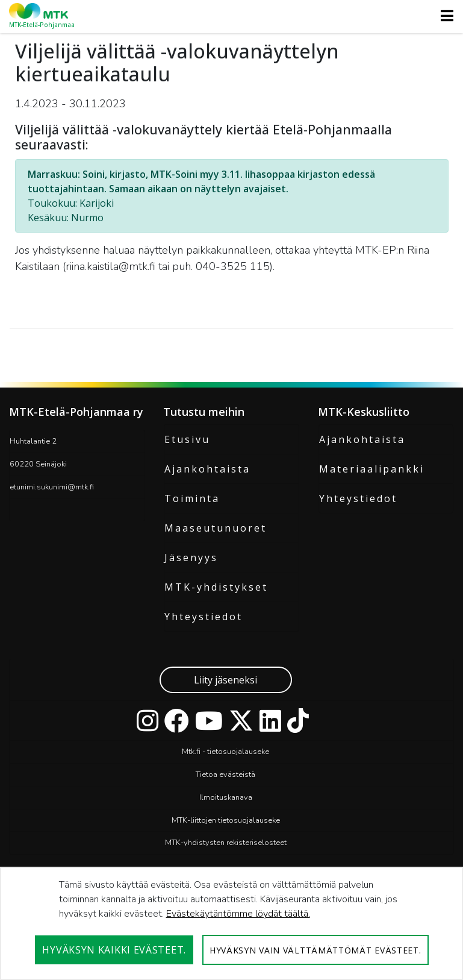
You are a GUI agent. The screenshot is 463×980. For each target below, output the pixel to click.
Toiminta (192, 498)
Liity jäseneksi (225, 680)
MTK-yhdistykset (216, 587)
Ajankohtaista (207, 469)
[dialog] (231, 923)
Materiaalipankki (372, 469)
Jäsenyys (191, 558)
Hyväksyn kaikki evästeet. (114, 950)
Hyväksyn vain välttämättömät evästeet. (315, 950)
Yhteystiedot (204, 617)
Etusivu (187, 439)
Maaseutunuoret (216, 528)
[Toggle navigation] (443, 16)
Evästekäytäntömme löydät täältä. (238, 914)
